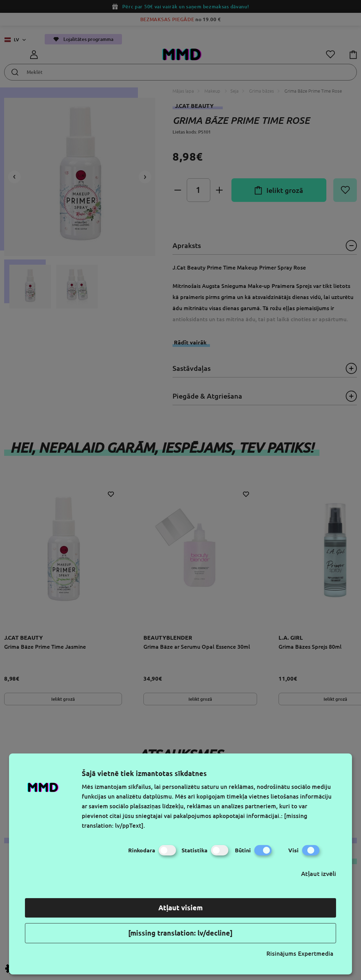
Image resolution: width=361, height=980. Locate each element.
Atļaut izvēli (319, 874)
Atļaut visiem (180, 908)
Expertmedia (316, 953)
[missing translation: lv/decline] (180, 933)
